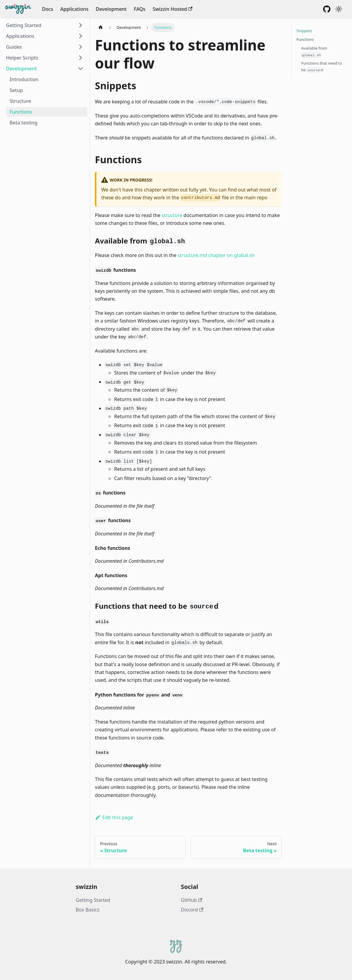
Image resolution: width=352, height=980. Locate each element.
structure (172, 215)
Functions (21, 112)
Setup (16, 90)
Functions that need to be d (322, 67)
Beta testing (24, 123)
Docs (48, 9)
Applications (74, 9)
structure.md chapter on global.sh (216, 255)
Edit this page (114, 817)
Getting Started (24, 25)
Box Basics (88, 910)
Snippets (304, 31)
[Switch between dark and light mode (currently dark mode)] (339, 9)
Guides (14, 47)
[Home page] (101, 28)
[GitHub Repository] (327, 9)
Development (111, 9)
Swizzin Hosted (173, 9)
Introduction (24, 79)
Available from (314, 52)
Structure (20, 101)
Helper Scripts (22, 58)
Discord (192, 910)
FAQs (140, 9)
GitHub (191, 900)
